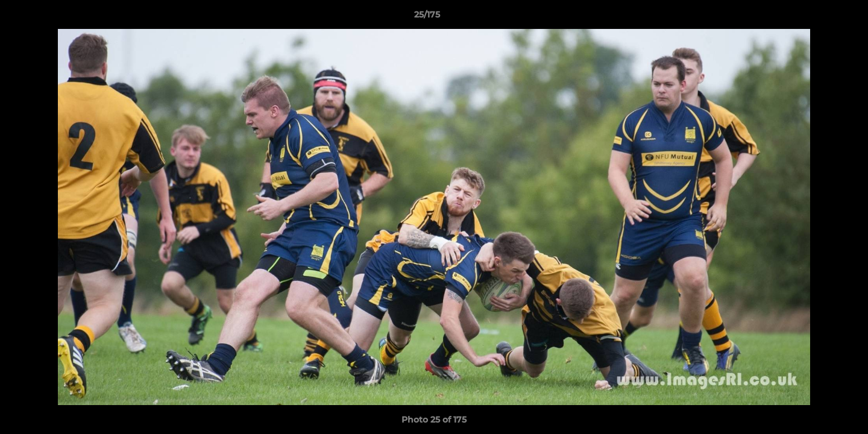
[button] (817, 17)
